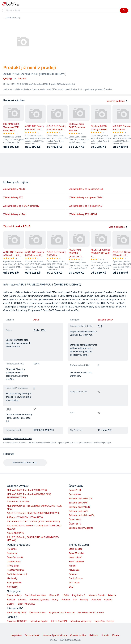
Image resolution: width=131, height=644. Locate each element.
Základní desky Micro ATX (82, 515)
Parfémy (66, 600)
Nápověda (17, 635)
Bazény (11, 604)
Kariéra (116, 635)
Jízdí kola (96, 600)
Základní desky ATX (13, 197)
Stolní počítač (76, 549)
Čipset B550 (75, 520)
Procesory (12, 553)
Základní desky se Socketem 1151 (86, 189)
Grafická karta (76, 578)
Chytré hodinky (14, 595)
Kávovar (11, 600)
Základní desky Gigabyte (81, 528)
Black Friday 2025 (26, 604)
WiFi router (74, 583)
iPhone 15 (54, 595)
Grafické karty (14, 562)
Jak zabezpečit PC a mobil (91, 613)
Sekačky (84, 600)
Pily (75, 600)
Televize (112, 595)
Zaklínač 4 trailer (37, 613)
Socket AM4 (75, 494)
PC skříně (12, 549)
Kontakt (105, 635)
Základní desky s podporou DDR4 (86, 197)
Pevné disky (13, 566)
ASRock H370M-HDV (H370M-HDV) (25, 517)
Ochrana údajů (32, 635)
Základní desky (13, 18)
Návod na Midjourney (81, 621)
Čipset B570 (75, 524)
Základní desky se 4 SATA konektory (21, 206)
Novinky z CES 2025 (17, 621)
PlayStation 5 (79, 595)
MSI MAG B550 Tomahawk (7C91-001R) (27, 490)
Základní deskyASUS (79, 507)
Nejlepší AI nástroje (104, 621)
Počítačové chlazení (17, 574)
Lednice (22, 600)
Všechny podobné (117, 101)
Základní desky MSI (79, 503)
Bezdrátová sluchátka (36, 595)
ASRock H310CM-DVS (18, 502)
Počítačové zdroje (16, 570)
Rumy (55, 600)
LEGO (66, 595)
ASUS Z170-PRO (15, 533)
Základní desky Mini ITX (81, 499)
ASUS (36, 320)
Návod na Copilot (39, 621)
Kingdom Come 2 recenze (62, 613)
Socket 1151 (75, 490)
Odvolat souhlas (78, 635)
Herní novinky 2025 (16, 613)
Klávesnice (74, 570)
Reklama (94, 635)
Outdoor (108, 600)
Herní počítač (75, 557)
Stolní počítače (14, 583)
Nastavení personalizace (55, 635)
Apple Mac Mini (76, 553)
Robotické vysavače (39, 600)
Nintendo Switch (97, 595)
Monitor (72, 566)
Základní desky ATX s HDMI (83, 214)
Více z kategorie (118, 227)
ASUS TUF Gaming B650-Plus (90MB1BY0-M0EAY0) (33, 513)
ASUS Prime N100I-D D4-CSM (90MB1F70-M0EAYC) (33, 522)
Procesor (73, 574)
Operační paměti (15, 557)
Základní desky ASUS (14, 189)
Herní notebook (76, 562)
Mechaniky (12, 578)
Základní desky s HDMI (15, 214)
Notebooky (12, 587)
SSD (71, 587)
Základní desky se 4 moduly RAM (86, 206)
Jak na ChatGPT (59, 621)
